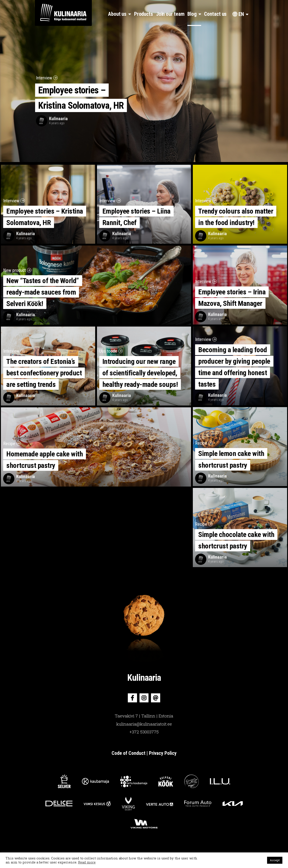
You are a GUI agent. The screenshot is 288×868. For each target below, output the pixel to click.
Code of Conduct (129, 753)
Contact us (215, 14)
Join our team (170, 14)
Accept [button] (275, 860)
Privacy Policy (163, 753)
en (238, 14)
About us (117, 14)
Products (144, 14)
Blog (192, 14)
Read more (87, 862)
